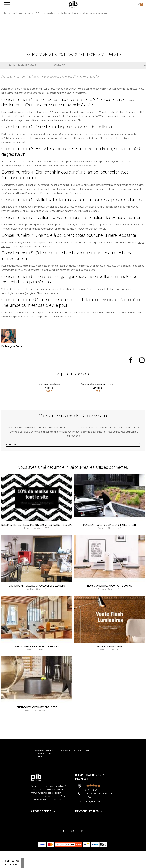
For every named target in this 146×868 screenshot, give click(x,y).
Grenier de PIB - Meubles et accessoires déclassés (37, 603)
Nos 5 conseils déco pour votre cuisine (109, 603)
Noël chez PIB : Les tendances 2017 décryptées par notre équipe (37, 543)
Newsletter (25, 14)
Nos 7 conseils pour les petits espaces (37, 664)
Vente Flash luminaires (109, 664)
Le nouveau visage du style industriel (37, 725)
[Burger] (7, 4)
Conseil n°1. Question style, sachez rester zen (109, 543)
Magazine (9, 14)
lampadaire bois (52, 134)
